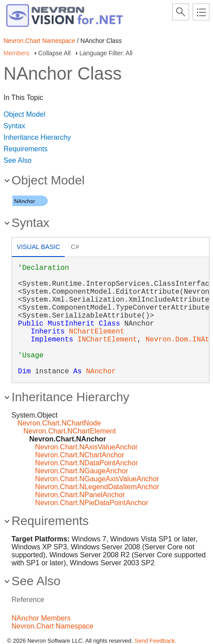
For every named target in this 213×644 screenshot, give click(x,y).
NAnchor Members (41, 618)
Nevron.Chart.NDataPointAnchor (86, 463)
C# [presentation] (75, 247)
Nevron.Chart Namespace (39, 41)
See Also (17, 160)
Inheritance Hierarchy (37, 137)
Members (16, 53)
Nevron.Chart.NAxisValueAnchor (86, 447)
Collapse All (54, 53)
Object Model (24, 114)
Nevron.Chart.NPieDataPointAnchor (91, 503)
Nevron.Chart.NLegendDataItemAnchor (97, 487)
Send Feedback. (156, 641)
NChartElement (97, 332)
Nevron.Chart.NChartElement (70, 431)
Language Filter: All (106, 53)
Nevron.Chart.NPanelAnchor (80, 495)
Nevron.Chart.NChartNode (59, 423)
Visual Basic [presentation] (39, 247)
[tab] (38, 248)
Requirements (26, 149)
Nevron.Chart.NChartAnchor (79, 455)
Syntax (14, 126)
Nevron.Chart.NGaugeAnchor (81, 471)
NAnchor (101, 372)
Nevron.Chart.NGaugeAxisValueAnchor (97, 479)
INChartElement (107, 340)
